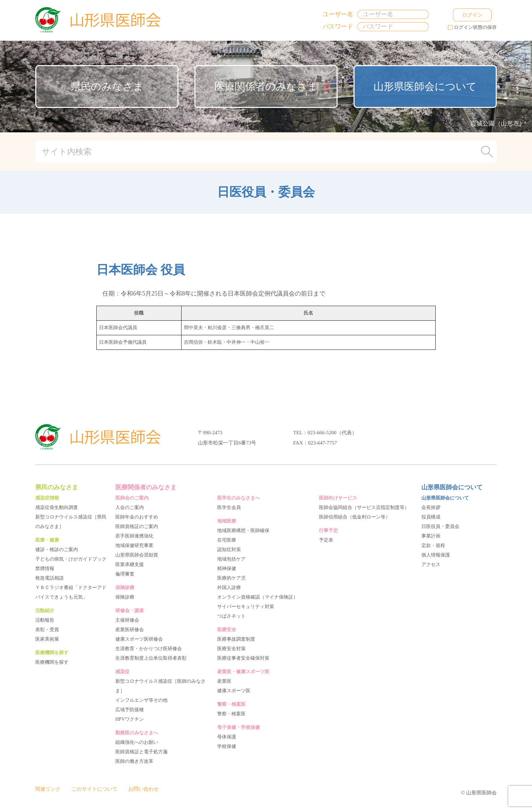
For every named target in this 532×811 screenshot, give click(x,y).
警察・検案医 (231, 714)
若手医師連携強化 (134, 536)
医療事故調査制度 (236, 639)
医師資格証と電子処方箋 (141, 752)
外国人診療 (229, 588)
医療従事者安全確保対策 (243, 658)
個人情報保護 (436, 555)
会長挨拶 (431, 507)
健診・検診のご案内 (57, 550)
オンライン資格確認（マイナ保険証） (258, 597)
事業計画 (431, 536)
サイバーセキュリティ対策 (246, 607)
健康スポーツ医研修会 (139, 639)
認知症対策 (229, 550)
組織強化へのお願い (137, 742)
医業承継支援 (130, 564)
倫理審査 (125, 574)
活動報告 (45, 620)
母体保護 (227, 737)
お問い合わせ (144, 789)
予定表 (326, 540)
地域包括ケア (231, 559)
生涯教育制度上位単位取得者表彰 (151, 658)
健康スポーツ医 (234, 691)
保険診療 (125, 597)
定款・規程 (433, 545)
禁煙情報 (45, 569)
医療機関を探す (52, 662)
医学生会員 (229, 507)
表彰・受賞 (47, 630)
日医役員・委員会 (440, 526)
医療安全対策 (231, 649)
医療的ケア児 (231, 578)
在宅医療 (227, 540)
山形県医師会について (425, 86)
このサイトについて (94, 789)
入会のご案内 (130, 507)
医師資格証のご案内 (137, 526)
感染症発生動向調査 (57, 507)
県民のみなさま (107, 86)
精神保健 (227, 569)
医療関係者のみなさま (266, 86)
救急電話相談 (50, 578)
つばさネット (231, 616)
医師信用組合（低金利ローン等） (355, 517)
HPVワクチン (130, 719)
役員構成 (431, 517)
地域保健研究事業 (134, 545)
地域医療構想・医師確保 (243, 531)
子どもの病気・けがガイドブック (71, 559)
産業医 (224, 681)
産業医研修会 (130, 630)
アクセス (431, 564)
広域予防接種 (130, 710)
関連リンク (48, 789)
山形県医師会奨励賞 (137, 555)
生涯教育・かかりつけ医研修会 (149, 649)
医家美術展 (47, 639)
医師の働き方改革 (134, 761)
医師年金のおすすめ (137, 517)
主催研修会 (127, 620)
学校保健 (227, 746)
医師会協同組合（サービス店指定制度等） (364, 507)
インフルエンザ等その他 (141, 700)
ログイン (464, 15)
